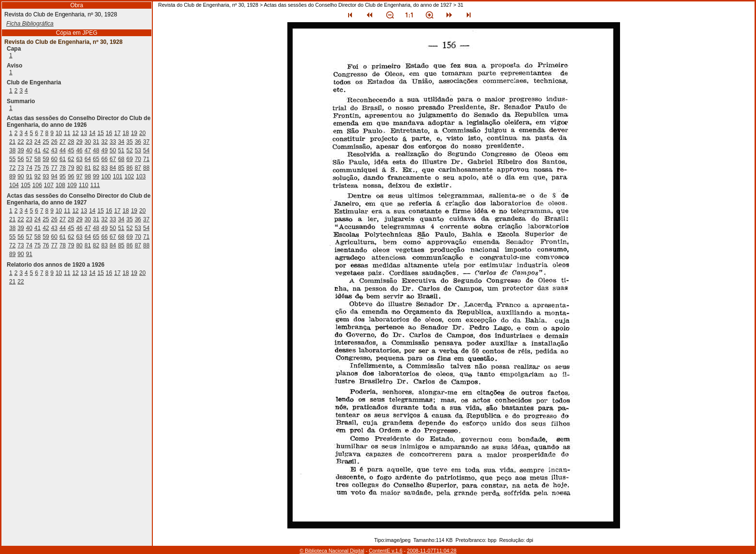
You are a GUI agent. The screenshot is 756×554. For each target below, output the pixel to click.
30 (88, 142)
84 (113, 168)
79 (71, 168)
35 (129, 142)
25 (46, 142)
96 (71, 176)
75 (37, 168)
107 (49, 185)
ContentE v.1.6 (386, 551)
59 (46, 159)
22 (20, 142)
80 (79, 168)
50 (113, 150)
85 (121, 168)
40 (29, 150)
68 (121, 159)
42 (46, 150)
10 (59, 133)
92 (37, 176)
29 (79, 142)
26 (54, 142)
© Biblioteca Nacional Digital (332, 551)
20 (142, 133)
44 (62, 150)
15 (101, 133)
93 (46, 176)
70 (138, 159)
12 (75, 133)
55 (12, 159)
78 (62, 168)
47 (88, 150)
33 (113, 142)
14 (92, 133)
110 (83, 185)
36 (138, 142)
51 (121, 150)
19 (134, 133)
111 (95, 185)
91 (29, 176)
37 (146, 142)
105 (26, 185)
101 (118, 176)
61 (62, 159)
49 (104, 150)
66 (104, 159)
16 (109, 133)
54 (146, 150)
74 (29, 168)
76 (46, 168)
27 (62, 142)
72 (12, 168)
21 (12, 142)
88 (146, 168)
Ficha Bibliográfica (30, 24)
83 (104, 168)
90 (20, 176)
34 (121, 142)
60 (54, 159)
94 (54, 176)
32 (104, 142)
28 (71, 142)
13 (84, 133)
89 (12, 176)
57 (29, 159)
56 (20, 159)
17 (117, 133)
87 (138, 168)
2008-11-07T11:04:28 (432, 551)
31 (96, 142)
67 (113, 159)
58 (37, 159)
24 (37, 142)
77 (54, 168)
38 (12, 150)
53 (138, 150)
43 (54, 150)
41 (37, 150)
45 (71, 150)
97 (79, 176)
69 (129, 159)
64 (88, 159)
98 (88, 176)
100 (106, 176)
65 (96, 159)
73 (20, 168)
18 (126, 133)
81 (88, 168)
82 (96, 168)
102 (129, 176)
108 (60, 185)
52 (129, 150)
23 (29, 142)
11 (67, 133)
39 (20, 150)
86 (129, 168)
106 (37, 185)
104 (14, 185)
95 (62, 176)
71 (146, 159)
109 (72, 185)
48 (96, 150)
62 (71, 159)
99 (96, 176)
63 (79, 159)
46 (79, 150)
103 (141, 176)
